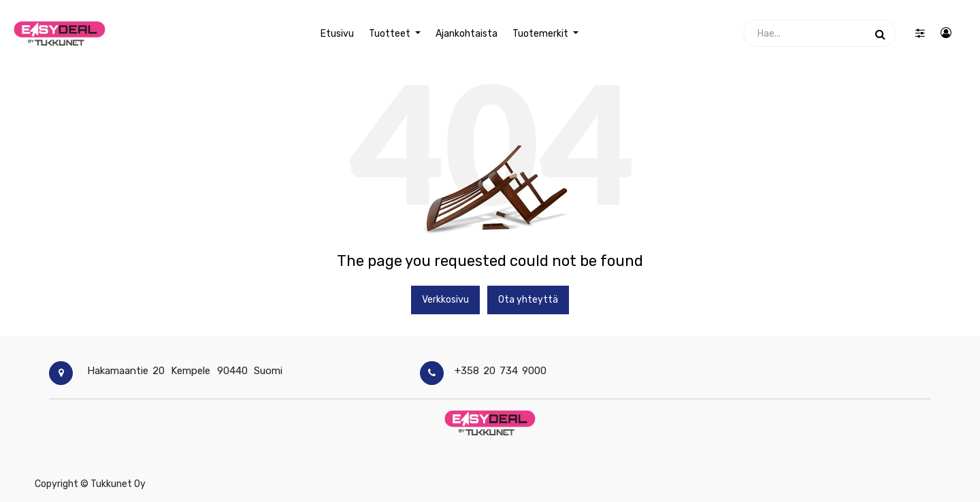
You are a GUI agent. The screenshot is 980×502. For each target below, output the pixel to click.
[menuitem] (337, 34)
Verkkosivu (445, 300)
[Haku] (880, 33)
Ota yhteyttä (528, 300)
